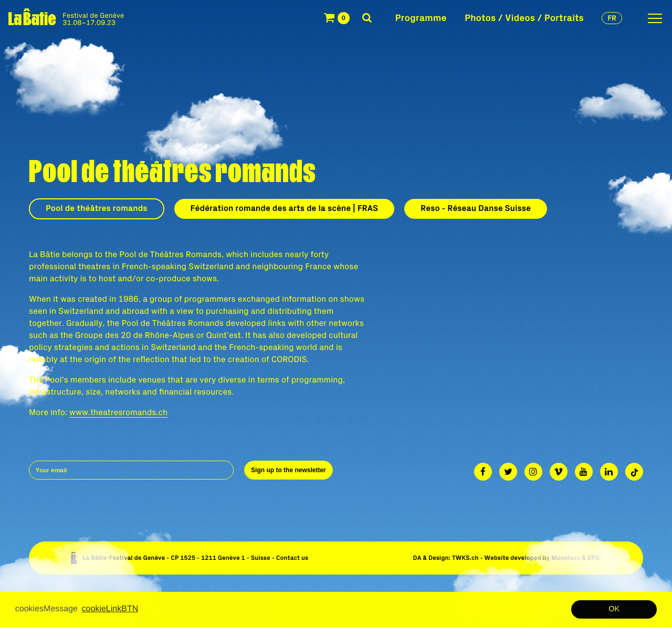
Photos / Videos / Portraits (524, 18)
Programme (421, 18)
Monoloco (566, 558)
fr (612, 18)
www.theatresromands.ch (118, 412)
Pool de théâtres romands (97, 208)
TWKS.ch (465, 558)
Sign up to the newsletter (288, 470)
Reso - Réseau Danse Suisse (476, 208)
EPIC (594, 558)
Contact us (292, 558)
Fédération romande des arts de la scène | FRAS (284, 208)
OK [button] (614, 609)
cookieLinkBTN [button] (110, 609)
